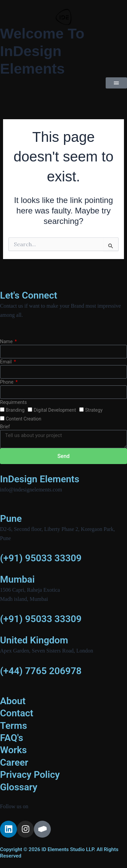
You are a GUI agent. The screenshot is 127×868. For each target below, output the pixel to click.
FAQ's (12, 738)
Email (6, 362)
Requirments (13, 402)
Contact (17, 713)
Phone (7, 382)
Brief (5, 427)
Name (7, 341)
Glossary (19, 787)
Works (13, 750)
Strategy (94, 410)
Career (14, 762)
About (13, 701)
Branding (15, 410)
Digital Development (55, 410)
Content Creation (24, 419)
